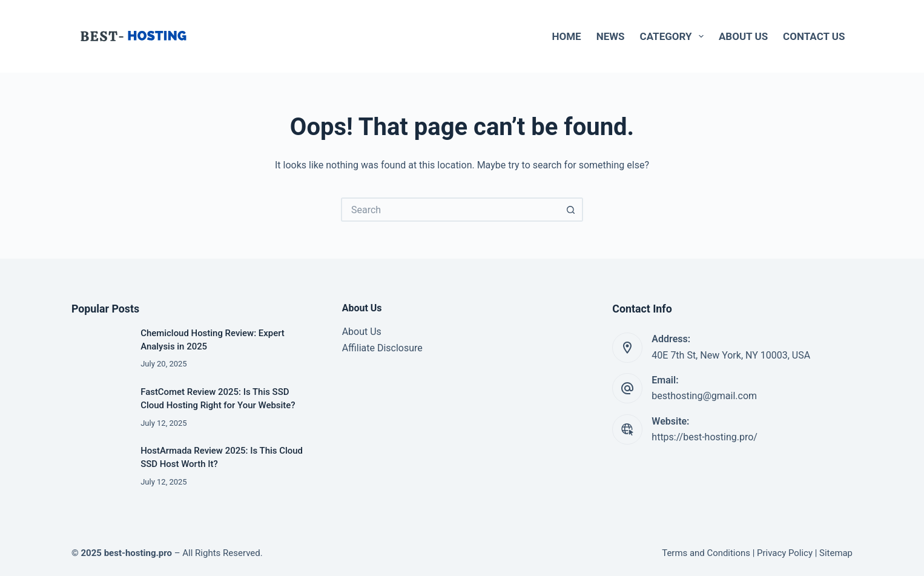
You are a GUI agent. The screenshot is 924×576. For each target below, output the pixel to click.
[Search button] (571, 210)
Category (674, 36)
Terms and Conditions (706, 553)
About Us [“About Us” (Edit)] (362, 332)
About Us (743, 36)
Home (567, 36)
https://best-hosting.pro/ (705, 437)
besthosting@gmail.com (704, 396)
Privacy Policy (785, 553)
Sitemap (836, 553)
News (611, 36)
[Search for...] (450, 210)
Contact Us (814, 36)
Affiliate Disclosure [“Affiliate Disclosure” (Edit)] (382, 348)
